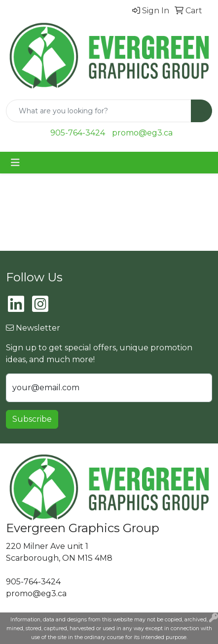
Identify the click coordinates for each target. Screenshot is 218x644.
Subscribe (32, 419)
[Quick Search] (99, 111)
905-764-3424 (78, 133)
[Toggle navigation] (15, 163)
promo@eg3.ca (142, 133)
